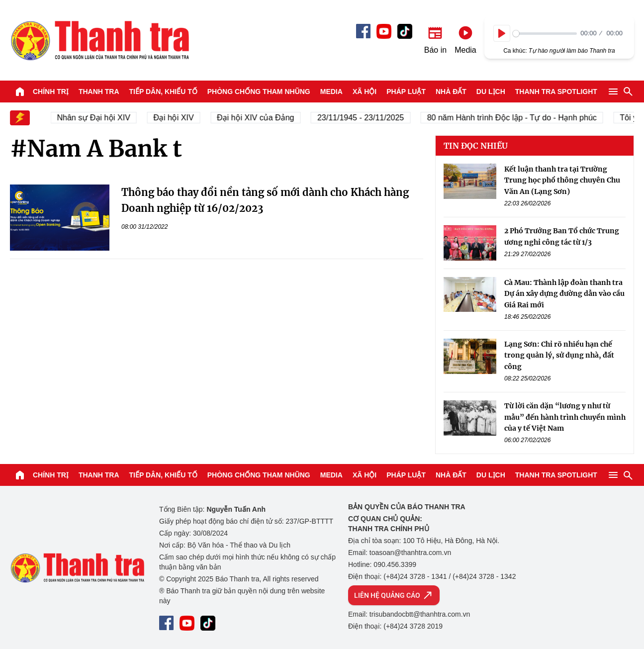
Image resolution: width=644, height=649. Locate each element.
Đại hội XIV (175, 118)
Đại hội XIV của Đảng (257, 118)
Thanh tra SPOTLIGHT (556, 92)
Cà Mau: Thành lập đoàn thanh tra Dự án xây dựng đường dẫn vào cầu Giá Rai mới (564, 294)
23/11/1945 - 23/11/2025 (363, 118)
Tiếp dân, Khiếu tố (163, 92)
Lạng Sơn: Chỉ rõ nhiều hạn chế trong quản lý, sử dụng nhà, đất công (559, 355)
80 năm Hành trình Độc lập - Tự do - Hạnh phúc (514, 118)
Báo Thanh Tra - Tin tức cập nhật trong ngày (99, 40)
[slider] (545, 34)
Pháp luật (406, 92)
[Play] (502, 33)
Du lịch (491, 92)
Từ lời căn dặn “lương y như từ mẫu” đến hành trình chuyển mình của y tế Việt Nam (565, 417)
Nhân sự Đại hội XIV (96, 118)
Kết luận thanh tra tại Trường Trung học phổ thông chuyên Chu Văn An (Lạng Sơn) (562, 180)
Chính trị (51, 92)
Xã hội (365, 92)
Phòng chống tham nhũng (259, 92)
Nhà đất (451, 92)
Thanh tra (99, 92)
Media (331, 92)
